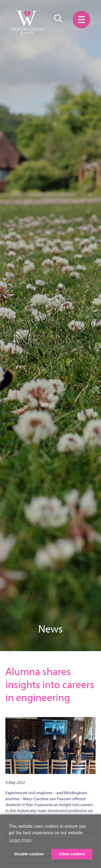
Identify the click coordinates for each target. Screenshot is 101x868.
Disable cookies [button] (29, 854)
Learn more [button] (20, 840)
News (50, 628)
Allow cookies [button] (72, 854)
